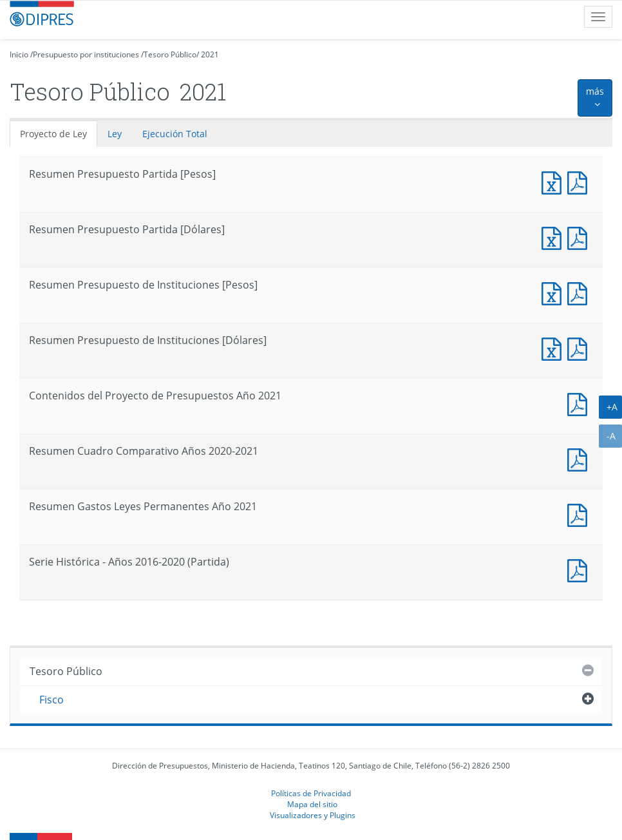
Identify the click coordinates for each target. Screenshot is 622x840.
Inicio (19, 54)
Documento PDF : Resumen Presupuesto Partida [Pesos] (580, 181)
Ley (115, 134)
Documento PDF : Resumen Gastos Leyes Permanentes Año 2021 (580, 514)
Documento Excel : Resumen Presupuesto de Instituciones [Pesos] (554, 292)
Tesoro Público (170, 54)
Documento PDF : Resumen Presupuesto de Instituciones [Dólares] (580, 348)
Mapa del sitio (312, 804)
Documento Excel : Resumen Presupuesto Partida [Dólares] (554, 237)
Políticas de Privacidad (311, 793)
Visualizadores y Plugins (313, 815)
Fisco (52, 700)
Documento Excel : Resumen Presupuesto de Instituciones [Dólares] (554, 348)
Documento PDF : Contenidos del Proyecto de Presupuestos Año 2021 (580, 403)
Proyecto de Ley (53, 134)
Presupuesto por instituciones (86, 54)
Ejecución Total (175, 134)
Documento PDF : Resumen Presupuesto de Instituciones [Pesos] (580, 292)
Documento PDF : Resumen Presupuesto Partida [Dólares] (580, 237)
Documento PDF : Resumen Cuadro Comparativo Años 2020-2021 (580, 458)
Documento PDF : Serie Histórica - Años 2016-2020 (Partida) (580, 569)
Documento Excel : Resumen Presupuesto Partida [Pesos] (554, 181)
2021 (210, 54)
